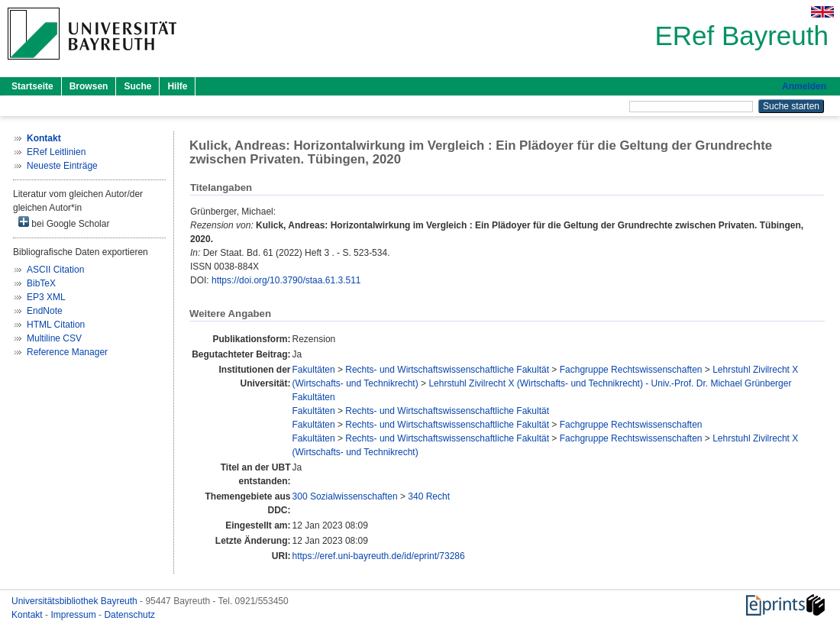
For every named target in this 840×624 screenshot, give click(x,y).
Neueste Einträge (62, 166)
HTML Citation (56, 325)
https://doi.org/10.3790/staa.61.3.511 (286, 280)
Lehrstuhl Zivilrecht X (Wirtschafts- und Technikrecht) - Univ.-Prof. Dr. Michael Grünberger (610, 383)
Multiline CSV (54, 338)
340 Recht (429, 496)
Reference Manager (67, 352)
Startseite (32, 86)
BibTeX (41, 283)
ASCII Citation (55, 270)
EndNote (45, 311)
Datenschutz (129, 615)
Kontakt (28, 615)
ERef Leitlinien (56, 152)
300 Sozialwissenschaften (345, 496)
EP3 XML (46, 297)
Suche (137, 86)
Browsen (89, 86)
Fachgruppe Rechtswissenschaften (631, 370)
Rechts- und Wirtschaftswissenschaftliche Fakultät (447, 370)
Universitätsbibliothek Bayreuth (76, 601)
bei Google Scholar (64, 223)
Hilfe (177, 86)
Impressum (74, 615)
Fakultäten (314, 370)
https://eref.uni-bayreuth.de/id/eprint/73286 (379, 556)
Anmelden (804, 86)
